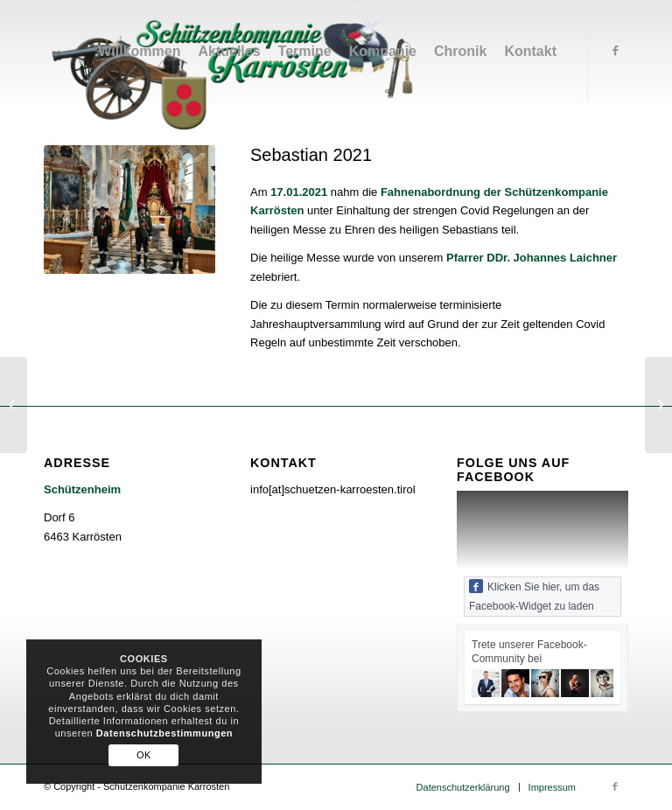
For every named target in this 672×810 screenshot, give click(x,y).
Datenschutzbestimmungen (164, 733)
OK (144, 755)
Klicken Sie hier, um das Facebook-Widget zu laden (534, 596)
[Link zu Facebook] (615, 51)
